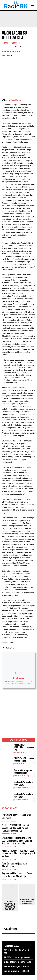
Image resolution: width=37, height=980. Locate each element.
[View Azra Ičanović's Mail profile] (16, 665)
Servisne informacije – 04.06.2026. (23, 787)
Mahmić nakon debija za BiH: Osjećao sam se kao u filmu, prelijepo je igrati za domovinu (18, 845)
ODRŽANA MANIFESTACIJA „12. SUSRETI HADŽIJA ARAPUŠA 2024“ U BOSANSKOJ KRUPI (10, 897)
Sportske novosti (9, 813)
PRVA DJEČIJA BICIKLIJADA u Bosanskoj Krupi (24, 739)
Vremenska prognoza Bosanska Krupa (23, 763)
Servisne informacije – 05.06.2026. (23, 775)
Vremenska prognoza (21, 768)
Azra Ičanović (16, 47)
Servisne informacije (21, 780)
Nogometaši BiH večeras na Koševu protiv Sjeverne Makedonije (17, 867)
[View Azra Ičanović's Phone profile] (21, 665)
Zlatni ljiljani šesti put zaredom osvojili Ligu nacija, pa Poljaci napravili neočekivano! (16, 820)
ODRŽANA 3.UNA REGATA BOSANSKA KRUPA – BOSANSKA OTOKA (27, 893)
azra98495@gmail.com (19, 675)
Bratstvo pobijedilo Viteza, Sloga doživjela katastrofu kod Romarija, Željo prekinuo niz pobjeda (17, 832)
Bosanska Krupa (19, 744)
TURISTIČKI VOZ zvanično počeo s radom (24, 751)
